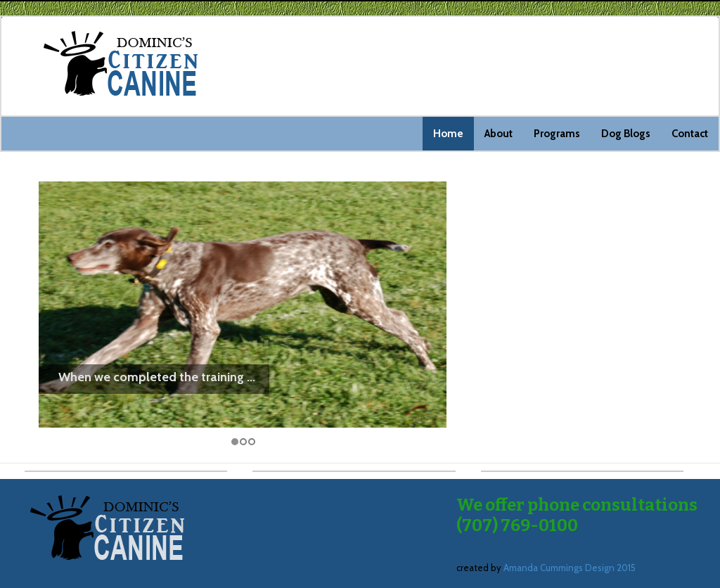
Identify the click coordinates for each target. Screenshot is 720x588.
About (499, 134)
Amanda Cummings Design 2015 (570, 568)
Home (448, 134)
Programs (557, 134)
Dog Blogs (626, 134)
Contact (690, 134)
